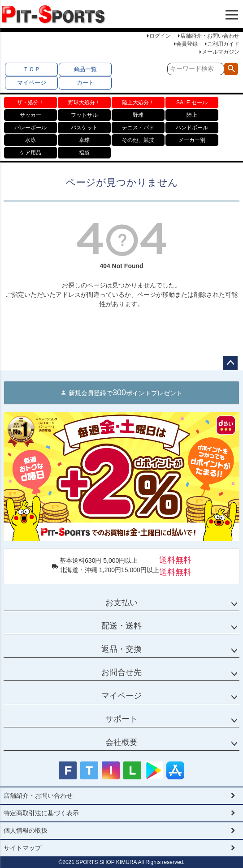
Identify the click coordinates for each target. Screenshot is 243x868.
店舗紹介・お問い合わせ (210, 36)
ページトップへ (230, 363)
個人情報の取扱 (26, 830)
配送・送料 (121, 626)
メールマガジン (221, 52)
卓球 (84, 140)
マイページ (32, 83)
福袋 (84, 153)
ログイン (160, 36)
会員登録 (187, 44)
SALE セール (192, 103)
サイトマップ (22, 848)
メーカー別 (192, 140)
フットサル (84, 115)
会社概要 (121, 742)
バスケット (84, 128)
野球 (138, 115)
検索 (231, 69)
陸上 (192, 115)
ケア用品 (30, 153)
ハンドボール (192, 128)
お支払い (121, 603)
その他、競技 (138, 140)
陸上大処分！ (138, 103)
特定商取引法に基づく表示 (41, 813)
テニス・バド (138, 128)
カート (85, 83)
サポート (121, 719)
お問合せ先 (121, 672)
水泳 (30, 140)
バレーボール (30, 128)
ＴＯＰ (32, 69)
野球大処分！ (84, 103)
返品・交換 (121, 649)
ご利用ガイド (223, 44)
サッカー (30, 115)
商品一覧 (85, 69)
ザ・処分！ (30, 103)
